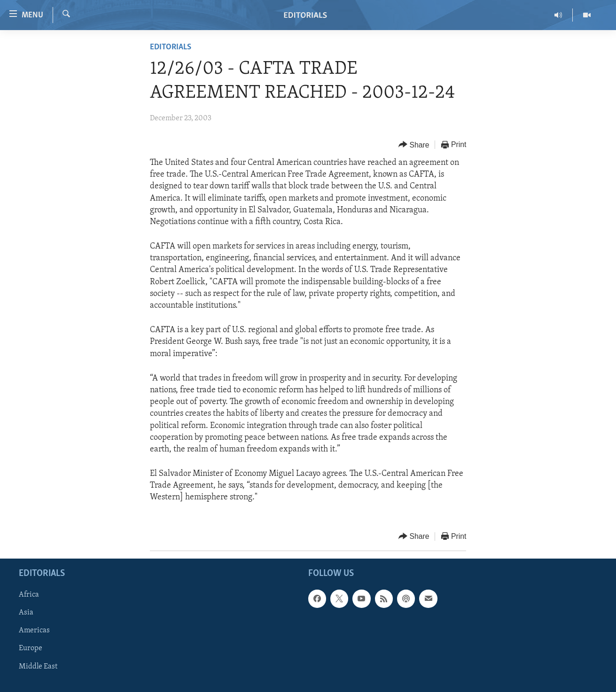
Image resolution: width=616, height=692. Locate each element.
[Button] (414, 145)
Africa (29, 595)
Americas (34, 630)
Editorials (171, 47)
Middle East (38, 666)
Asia (26, 613)
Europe (31, 648)
